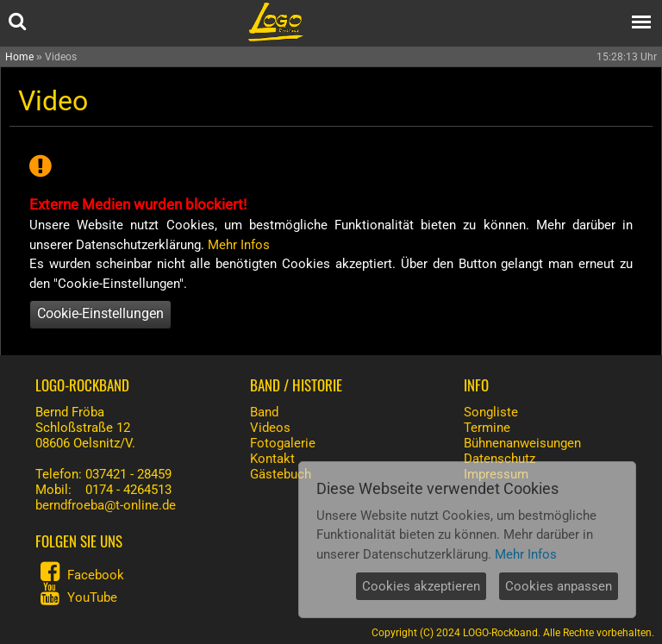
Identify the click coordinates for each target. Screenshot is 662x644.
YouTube (92, 597)
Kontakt (272, 459)
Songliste (491, 412)
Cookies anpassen (559, 586)
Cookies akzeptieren (421, 586)
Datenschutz (500, 459)
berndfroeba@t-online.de (106, 505)
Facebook (96, 575)
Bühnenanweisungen (522, 443)
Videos (270, 428)
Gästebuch (281, 474)
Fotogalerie (283, 443)
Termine (487, 428)
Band (264, 412)
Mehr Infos (239, 245)
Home (19, 57)
